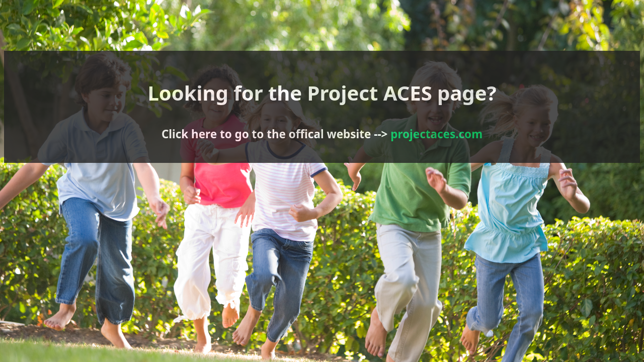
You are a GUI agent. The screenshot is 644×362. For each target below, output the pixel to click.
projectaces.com (350, 131)
